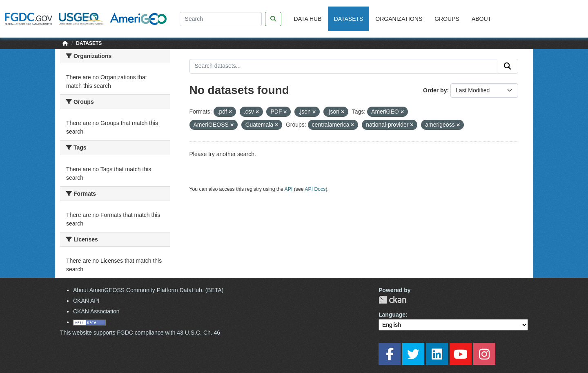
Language (392, 315)
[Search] (221, 19)
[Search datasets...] (344, 66)
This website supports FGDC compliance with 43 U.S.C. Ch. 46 (140, 333)
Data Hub (308, 19)
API (289, 189)
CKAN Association (96, 311)
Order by (435, 90)
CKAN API (86, 301)
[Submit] (508, 66)
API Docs (315, 189)
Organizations (399, 19)
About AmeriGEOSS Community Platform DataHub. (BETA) (148, 290)
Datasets (349, 19)
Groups (447, 19)
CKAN (392, 300)
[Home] (65, 43)
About (481, 19)
